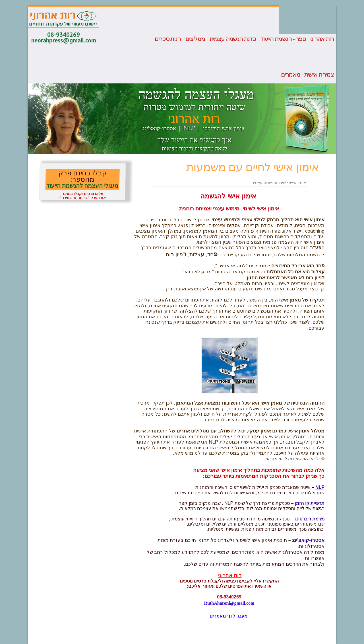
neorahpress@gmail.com (64, 40)
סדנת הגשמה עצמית (233, 39)
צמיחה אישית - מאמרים (307, 75)
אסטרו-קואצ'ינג (308, 540)
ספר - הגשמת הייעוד (283, 39)
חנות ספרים (168, 39)
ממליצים (195, 39)
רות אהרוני (322, 39)
